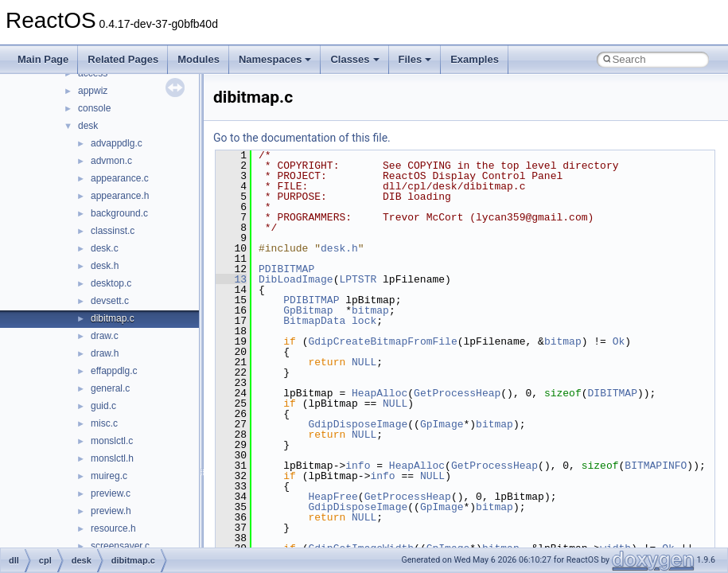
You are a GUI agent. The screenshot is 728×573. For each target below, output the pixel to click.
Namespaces (275, 59)
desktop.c (111, 283)
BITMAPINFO (656, 466)
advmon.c (111, 161)
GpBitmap (308, 310)
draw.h (105, 353)
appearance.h (120, 196)
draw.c (105, 336)
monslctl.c (112, 441)
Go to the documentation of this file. (302, 138)
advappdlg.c (117, 143)
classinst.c (113, 231)
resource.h (113, 528)
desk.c (105, 248)
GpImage (442, 424)
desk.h (105, 266)
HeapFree (333, 497)
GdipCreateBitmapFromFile (382, 341)
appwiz (93, 91)
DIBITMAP (612, 393)
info (358, 466)
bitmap (370, 310)
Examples (475, 59)
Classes (354, 59)
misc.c (104, 423)
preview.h (111, 511)
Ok (619, 341)
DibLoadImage (296, 279)
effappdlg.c (114, 371)
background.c (119, 213)
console (94, 108)
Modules (199, 59)
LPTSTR (358, 279)
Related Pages (123, 59)
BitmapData (314, 321)
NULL (364, 362)
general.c (110, 388)
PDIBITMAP (286, 269)
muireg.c (109, 476)
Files (415, 59)
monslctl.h (112, 458)
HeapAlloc (380, 393)
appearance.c (120, 178)
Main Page (43, 59)
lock (364, 321)
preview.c (111, 493)
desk (88, 126)
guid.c (103, 406)
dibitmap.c (113, 318)
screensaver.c (120, 546)
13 (231, 279)
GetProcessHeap (457, 393)
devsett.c (110, 301)
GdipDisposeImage (358, 424)
